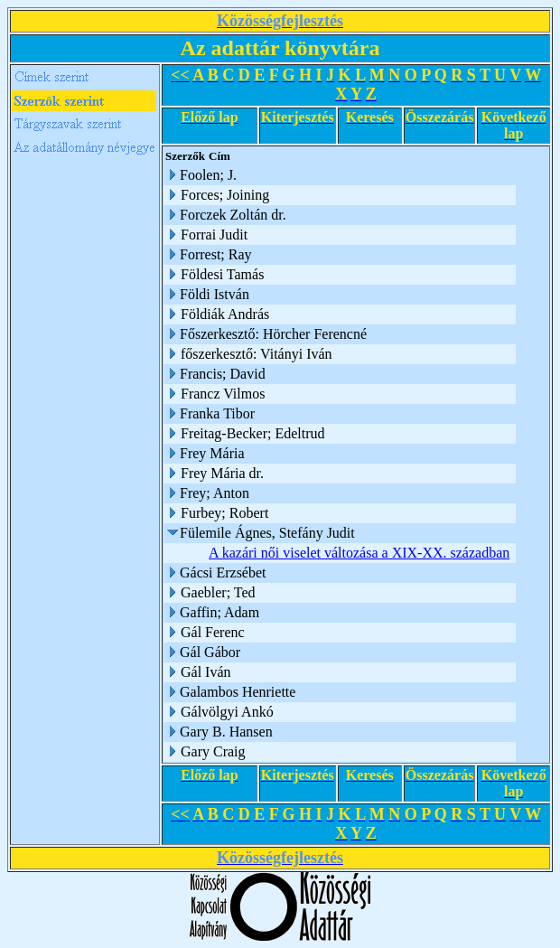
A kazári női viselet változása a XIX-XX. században (359, 553)
